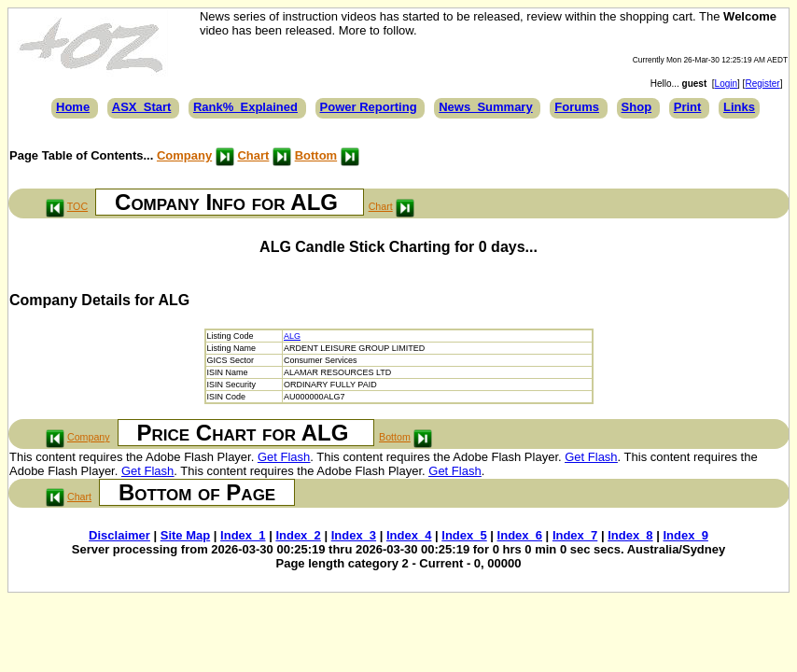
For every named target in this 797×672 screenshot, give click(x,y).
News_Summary (485, 107)
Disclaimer (119, 535)
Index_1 (243, 535)
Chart (253, 155)
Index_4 (409, 535)
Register (762, 84)
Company (184, 155)
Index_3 (354, 535)
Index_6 (520, 535)
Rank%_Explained (245, 107)
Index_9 (685, 535)
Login (726, 84)
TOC (77, 206)
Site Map (185, 535)
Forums (577, 107)
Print (688, 107)
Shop (637, 107)
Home (73, 107)
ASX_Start (142, 107)
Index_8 (630, 535)
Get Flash (284, 457)
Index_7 (575, 535)
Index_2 (298, 535)
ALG (292, 336)
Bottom (316, 155)
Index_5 (464, 535)
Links (739, 107)
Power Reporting (369, 107)
